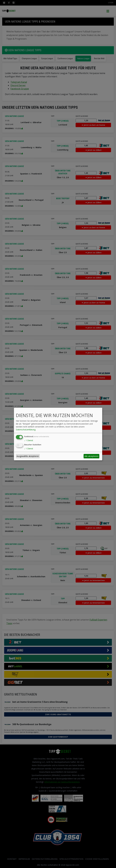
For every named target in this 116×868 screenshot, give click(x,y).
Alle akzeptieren (91, 456)
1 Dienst (29, 440)
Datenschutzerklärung (26, 430)
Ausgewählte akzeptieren (28, 456)
